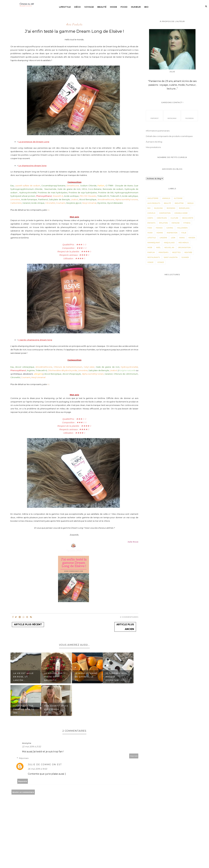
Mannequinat (154, 243)
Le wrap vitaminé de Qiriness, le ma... (86, 677)
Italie (184, 233)
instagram (172, 116)
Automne (178, 198)
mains (182, 238)
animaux (166, 198)
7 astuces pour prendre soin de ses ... (24, 709)
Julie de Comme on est (45, 765)
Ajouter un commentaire (23, 792)
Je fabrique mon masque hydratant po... (116, 677)
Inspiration (172, 233)
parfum (151, 252)
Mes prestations (153, 147)
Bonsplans (184, 208)
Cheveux (151, 213)
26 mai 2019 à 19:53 (37, 769)
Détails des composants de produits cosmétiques (169, 136)
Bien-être (179, 203)
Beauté (102, 7)
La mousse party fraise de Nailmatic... (55, 677)
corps (150, 218)
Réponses (24, 758)
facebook (189, 116)
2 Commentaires (129, 617)
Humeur (136, 7)
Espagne (176, 223)
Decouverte (188, 218)
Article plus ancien (125, 627)
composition (165, 213)
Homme (160, 233)
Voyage (89, 7)
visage (150, 262)
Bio (146, 7)
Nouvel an (169, 248)
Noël (158, 248)
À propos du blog (154, 142)
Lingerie (163, 238)
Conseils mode (181, 213)
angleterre (153, 198)
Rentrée (188, 252)
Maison (192, 238)
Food (124, 7)
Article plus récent (28, 624)
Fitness (187, 223)
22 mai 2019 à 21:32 (31, 747)
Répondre (134, 756)
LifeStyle (152, 238)
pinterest (155, 116)
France (159, 228)
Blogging (159, 208)
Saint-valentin (171, 257)
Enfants (151, 223)
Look (173, 238)
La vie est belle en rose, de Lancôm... (24, 677)
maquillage (169, 243)
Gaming (170, 228)
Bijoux (190, 203)
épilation (163, 223)
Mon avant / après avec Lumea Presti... (56, 709)
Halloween (182, 228)
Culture (174, 218)
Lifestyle (65, 7)
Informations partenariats (158, 131)
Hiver (150, 233)
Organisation (184, 248)
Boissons (171, 208)
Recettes (176, 252)
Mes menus (184, 243)
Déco (78, 7)
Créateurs (162, 218)
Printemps (163, 252)
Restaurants (154, 257)
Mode (113, 7)
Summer (185, 257)
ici (48, 210)
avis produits (74, 24)
